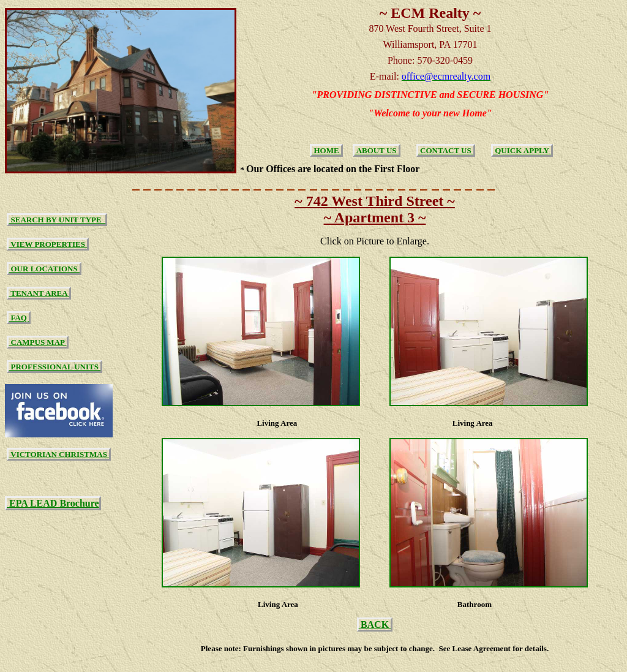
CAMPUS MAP (37, 342)
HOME (326, 150)
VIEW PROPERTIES (48, 244)
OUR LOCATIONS (44, 269)
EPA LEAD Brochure (53, 503)
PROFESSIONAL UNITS (54, 367)
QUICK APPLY (522, 150)
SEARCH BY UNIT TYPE (57, 220)
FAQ (19, 318)
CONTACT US (446, 150)
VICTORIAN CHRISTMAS (59, 454)
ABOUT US (377, 150)
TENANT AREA (39, 293)
